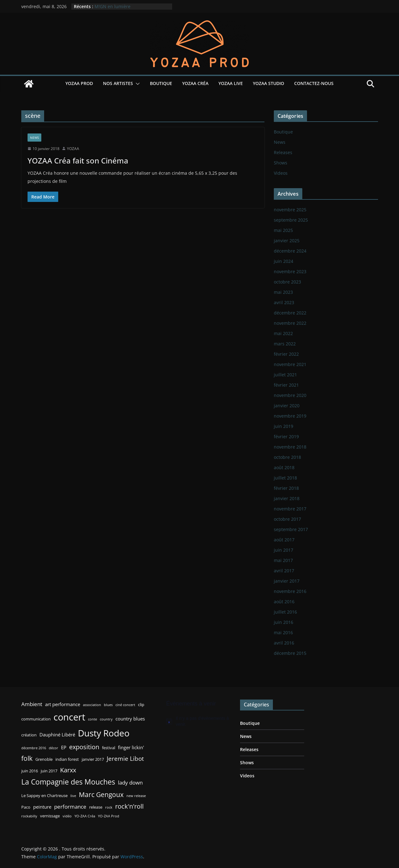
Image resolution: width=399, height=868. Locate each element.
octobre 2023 (287, 282)
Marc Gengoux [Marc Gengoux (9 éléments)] (101, 794)
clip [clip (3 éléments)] (141, 705)
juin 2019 (284, 426)
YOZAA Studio (269, 83)
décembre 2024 (290, 251)
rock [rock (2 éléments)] (109, 807)
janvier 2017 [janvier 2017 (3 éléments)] (93, 759)
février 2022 (286, 354)
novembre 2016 (290, 591)
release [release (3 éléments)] (96, 807)
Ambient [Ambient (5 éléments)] (32, 704)
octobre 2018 (287, 457)
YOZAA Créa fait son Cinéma (78, 161)
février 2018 (286, 488)
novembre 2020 (290, 395)
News (34, 138)
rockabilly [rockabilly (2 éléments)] (29, 816)
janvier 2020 (287, 406)
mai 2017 (283, 560)
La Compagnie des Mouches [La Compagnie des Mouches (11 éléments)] (68, 782)
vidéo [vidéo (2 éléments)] (67, 816)
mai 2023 (283, 292)
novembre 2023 (290, 271)
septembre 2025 (291, 220)
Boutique (161, 83)
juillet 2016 (285, 612)
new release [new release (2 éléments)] (136, 796)
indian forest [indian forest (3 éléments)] (67, 759)
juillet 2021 (285, 375)
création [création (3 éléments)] (29, 735)
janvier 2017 (287, 581)
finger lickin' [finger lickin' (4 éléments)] (131, 747)
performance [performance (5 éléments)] (70, 807)
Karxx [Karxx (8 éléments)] (68, 770)
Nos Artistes (118, 83)
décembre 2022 (290, 313)
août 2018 (284, 467)
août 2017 (284, 540)
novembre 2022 (290, 323)
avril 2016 (284, 643)
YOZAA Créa (195, 83)
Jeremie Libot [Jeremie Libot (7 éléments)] (125, 758)
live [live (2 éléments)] (73, 796)
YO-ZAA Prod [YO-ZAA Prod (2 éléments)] (109, 816)
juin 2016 (284, 622)
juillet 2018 (285, 478)
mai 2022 (283, 333)
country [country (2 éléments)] (106, 719)
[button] (136, 84)
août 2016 (284, 602)
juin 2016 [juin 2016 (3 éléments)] (30, 771)
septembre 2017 (291, 529)
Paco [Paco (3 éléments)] (26, 807)
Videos (281, 173)
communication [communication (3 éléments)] (36, 719)
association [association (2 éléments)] (92, 705)
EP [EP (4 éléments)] (64, 747)
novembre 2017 (290, 509)
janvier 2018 (287, 498)
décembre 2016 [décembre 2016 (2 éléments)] (34, 748)
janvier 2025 (287, 241)
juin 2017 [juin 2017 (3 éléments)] (49, 771)
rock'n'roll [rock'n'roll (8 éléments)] (129, 806)
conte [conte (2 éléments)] (92, 719)
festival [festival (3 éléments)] (109, 748)
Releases (283, 152)
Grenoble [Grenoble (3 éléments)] (44, 759)
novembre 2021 (290, 364)
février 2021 (286, 385)
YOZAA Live (231, 83)
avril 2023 (284, 302)
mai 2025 (283, 230)
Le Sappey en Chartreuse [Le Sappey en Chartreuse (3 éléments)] (44, 795)
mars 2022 (285, 344)
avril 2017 (284, 571)
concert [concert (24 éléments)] (69, 717)
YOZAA (73, 149)
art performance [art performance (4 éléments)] (63, 704)
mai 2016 (283, 632)
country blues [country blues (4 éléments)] (130, 719)
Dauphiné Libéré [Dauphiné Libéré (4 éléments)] (57, 735)
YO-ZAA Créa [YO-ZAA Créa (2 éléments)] (85, 816)
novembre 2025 (290, 210)
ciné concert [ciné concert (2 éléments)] (125, 705)
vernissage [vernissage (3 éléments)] (50, 816)
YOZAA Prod (79, 83)
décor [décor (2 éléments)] (54, 748)
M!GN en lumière (113, 6)
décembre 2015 (290, 653)
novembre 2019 (290, 416)
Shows (281, 163)
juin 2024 (284, 261)
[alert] (198, 722)
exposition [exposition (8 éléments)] (84, 747)
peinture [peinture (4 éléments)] (42, 807)
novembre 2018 (290, 447)
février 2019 (286, 437)
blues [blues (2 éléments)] (108, 705)
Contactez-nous (314, 83)
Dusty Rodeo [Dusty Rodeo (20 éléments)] (104, 733)
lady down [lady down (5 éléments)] (130, 783)
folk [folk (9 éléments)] (27, 758)
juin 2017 (284, 550)
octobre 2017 (287, 519)
